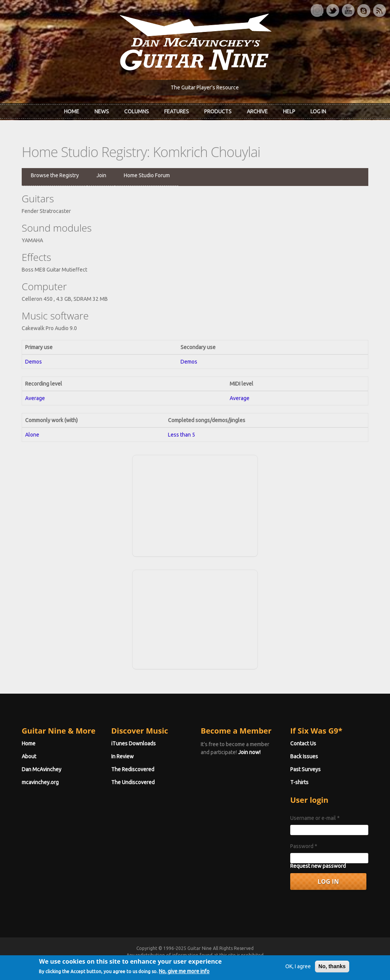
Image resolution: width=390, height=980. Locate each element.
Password (304, 846)
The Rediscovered (133, 769)
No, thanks (332, 969)
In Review (122, 756)
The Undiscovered (133, 782)
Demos (34, 362)
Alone (32, 435)
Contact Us (303, 743)
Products (218, 111)
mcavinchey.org (40, 782)
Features (177, 111)
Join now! (249, 752)
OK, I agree (298, 969)
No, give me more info (184, 974)
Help (289, 111)
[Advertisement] (195, 505)
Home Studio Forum (147, 175)
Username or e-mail (315, 818)
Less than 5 (181, 435)
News (102, 111)
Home (72, 111)
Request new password (318, 866)
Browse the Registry (55, 175)
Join (101, 175)
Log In (318, 111)
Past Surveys (305, 769)
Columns (137, 111)
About (29, 756)
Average (35, 398)
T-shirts (299, 782)
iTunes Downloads (133, 743)
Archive (257, 111)
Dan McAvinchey (42, 769)
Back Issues (304, 756)
